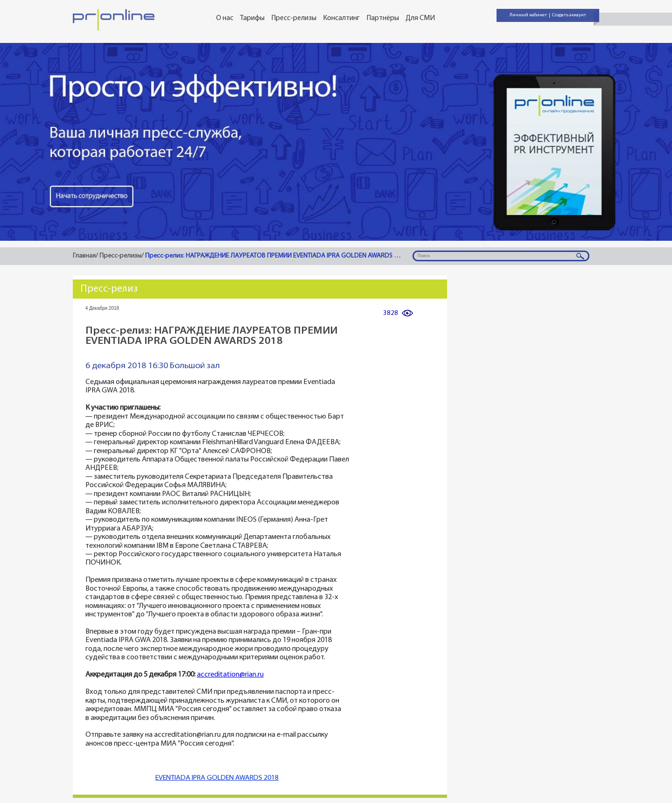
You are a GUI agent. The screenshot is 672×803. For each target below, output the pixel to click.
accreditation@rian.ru (230, 675)
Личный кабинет (528, 15)
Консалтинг (341, 18)
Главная (84, 256)
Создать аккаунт (569, 15)
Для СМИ (420, 18)
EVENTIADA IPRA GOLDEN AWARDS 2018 (217, 778)
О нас (225, 18)
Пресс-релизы (294, 18)
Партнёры (383, 18)
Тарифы (252, 18)
